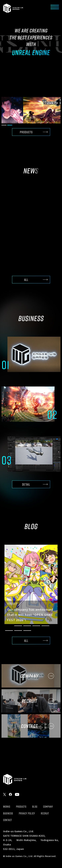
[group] (31, 110)
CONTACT (8, 820)
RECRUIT (45, 813)
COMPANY (48, 807)
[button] (4, 125)
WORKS (7, 807)
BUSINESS (8, 813)
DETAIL (26, 484)
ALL (26, 280)
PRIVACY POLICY (27, 813)
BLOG (35, 807)
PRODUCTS (26, 132)
